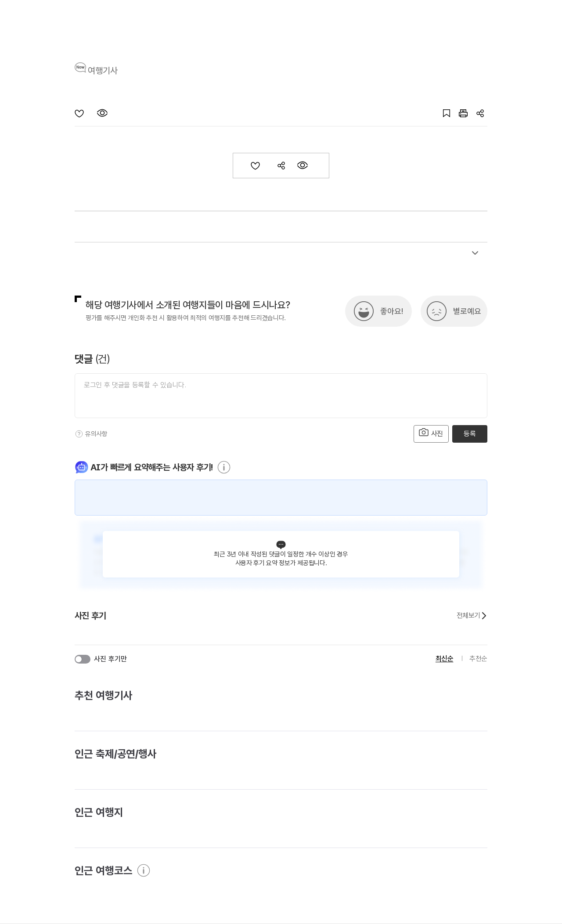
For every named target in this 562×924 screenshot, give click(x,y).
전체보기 (472, 616)
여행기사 (103, 71)
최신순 (445, 659)
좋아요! (392, 311)
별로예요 (467, 311)
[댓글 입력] (281, 396)
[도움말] (79, 434)
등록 (470, 434)
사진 (431, 433)
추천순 (478, 659)
